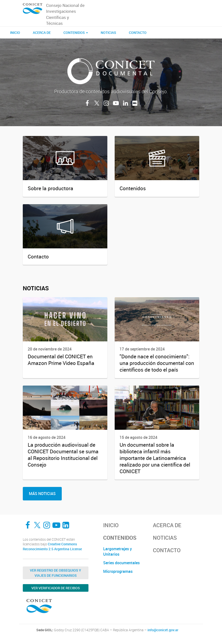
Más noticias (42, 494)
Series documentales (121, 563)
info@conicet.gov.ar (163, 630)
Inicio (15, 33)
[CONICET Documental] (33, 9)
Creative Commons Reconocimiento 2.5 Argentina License (52, 546)
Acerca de (42, 33)
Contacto (138, 33)
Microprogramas (118, 571)
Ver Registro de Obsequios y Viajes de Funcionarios (55, 573)
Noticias (108, 33)
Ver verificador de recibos (56, 588)
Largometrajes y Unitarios (117, 552)
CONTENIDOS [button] (76, 33)
